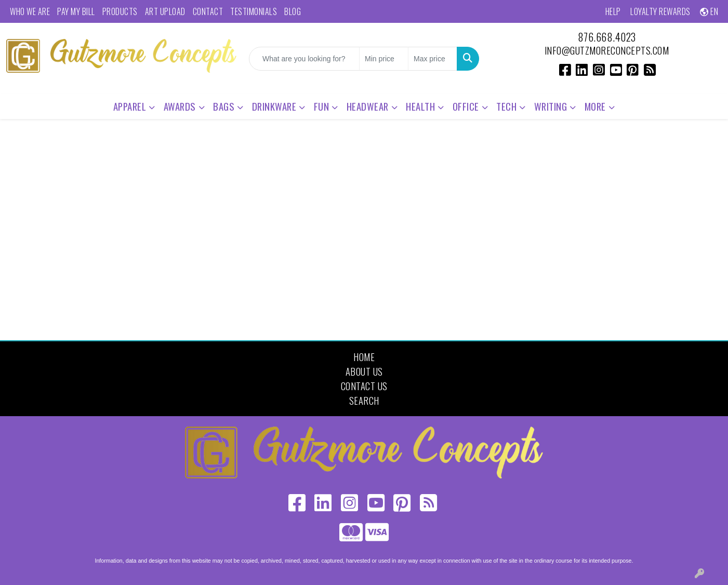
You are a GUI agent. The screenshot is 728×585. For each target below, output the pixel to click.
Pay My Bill (76, 11)
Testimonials (254, 11)
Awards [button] (180, 106)
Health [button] (420, 106)
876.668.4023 (607, 37)
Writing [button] (551, 106)
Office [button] (466, 106)
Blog (293, 11)
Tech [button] (506, 106)
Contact (208, 11)
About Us (364, 371)
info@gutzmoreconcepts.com (607, 50)
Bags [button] (224, 106)
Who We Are (30, 11)
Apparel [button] (130, 106)
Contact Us (364, 386)
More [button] (595, 106)
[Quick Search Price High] (433, 59)
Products (120, 11)
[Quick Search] (304, 59)
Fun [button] (322, 106)
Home (364, 357)
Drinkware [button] (274, 106)
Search (364, 400)
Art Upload (165, 11)
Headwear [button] (368, 106)
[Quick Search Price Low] (384, 59)
